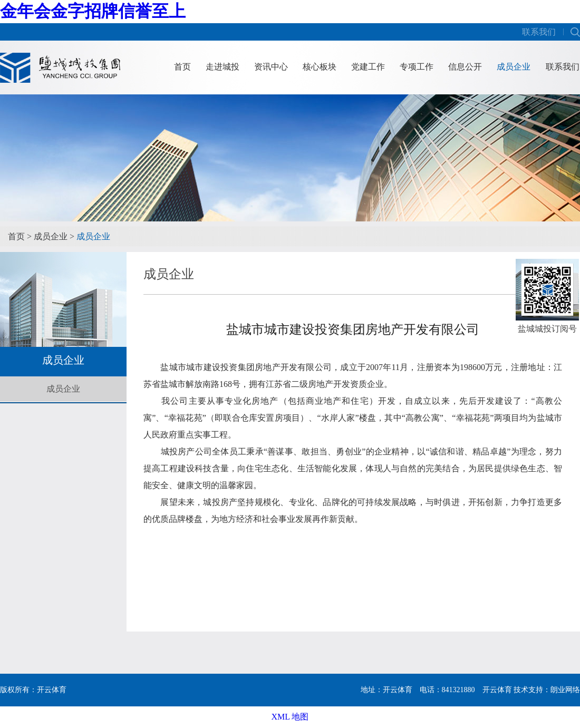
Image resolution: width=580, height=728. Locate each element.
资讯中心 (271, 67)
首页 (182, 67)
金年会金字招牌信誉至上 (93, 11)
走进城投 (223, 67)
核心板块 (320, 67)
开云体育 (497, 690)
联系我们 (539, 32)
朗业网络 (565, 690)
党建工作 (368, 67)
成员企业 (514, 67)
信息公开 (465, 67)
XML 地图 (290, 717)
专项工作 (417, 67)
